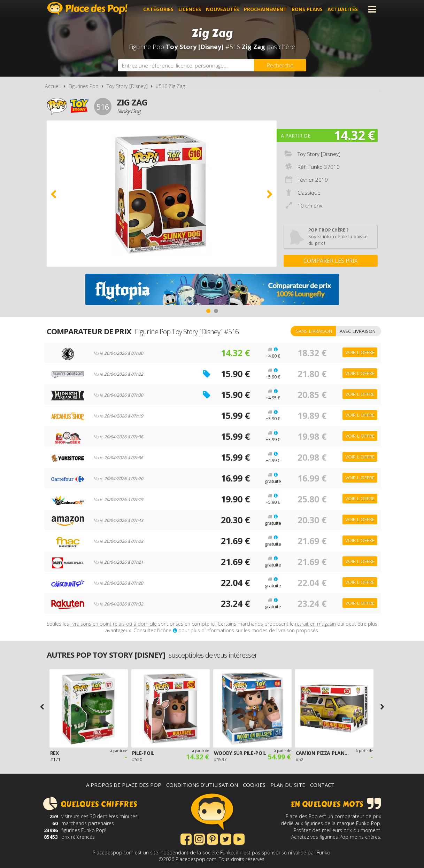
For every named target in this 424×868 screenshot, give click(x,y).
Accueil (53, 86)
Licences (190, 9)
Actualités (343, 9)
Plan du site (288, 785)
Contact (322, 785)
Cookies (254, 785)
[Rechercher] (280, 65)
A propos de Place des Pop (124, 785)
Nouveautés (222, 9)
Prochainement (265, 9)
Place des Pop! (87, 9)
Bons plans (307, 9)
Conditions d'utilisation (202, 785)
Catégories (158, 9)
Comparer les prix (330, 261)
